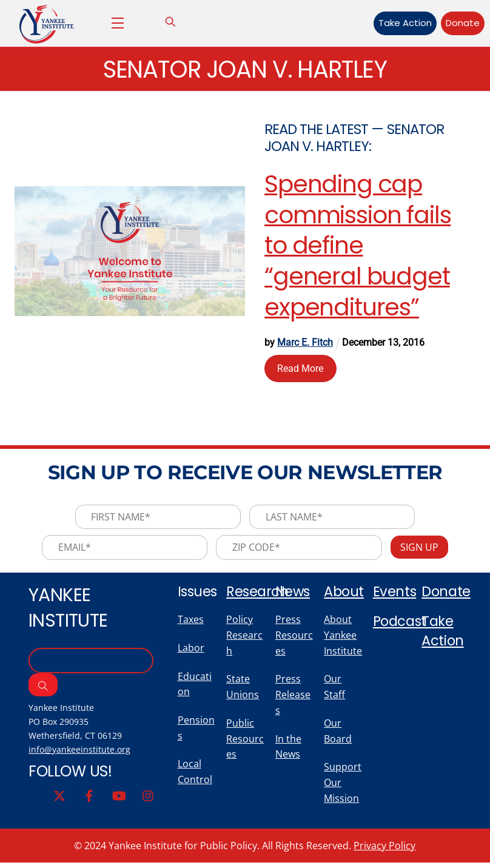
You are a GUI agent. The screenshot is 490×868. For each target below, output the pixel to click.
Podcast (401, 624)
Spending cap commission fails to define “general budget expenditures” (358, 246)
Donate (457, 23)
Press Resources (294, 638)
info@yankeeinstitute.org (81, 753)
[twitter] (59, 799)
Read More (301, 368)
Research (258, 593)
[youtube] (119, 799)
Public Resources (245, 743)
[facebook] (89, 799)
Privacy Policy (384, 851)
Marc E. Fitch (306, 343)
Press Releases (293, 699)
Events (395, 593)
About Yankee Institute (343, 638)
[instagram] (149, 799)
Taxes (191, 622)
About (344, 593)
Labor (191, 651)
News (293, 593)
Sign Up (421, 549)
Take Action (398, 23)
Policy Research (244, 638)
